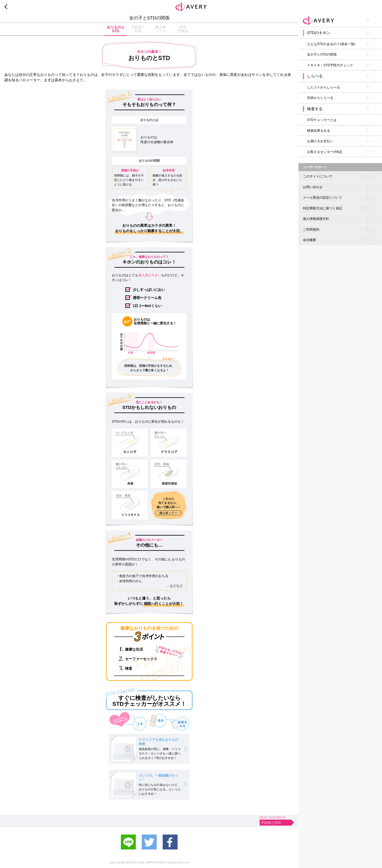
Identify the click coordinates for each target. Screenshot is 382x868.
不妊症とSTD (138, 29)
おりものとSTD (116, 29)
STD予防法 (183, 29)
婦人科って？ (161, 29)
